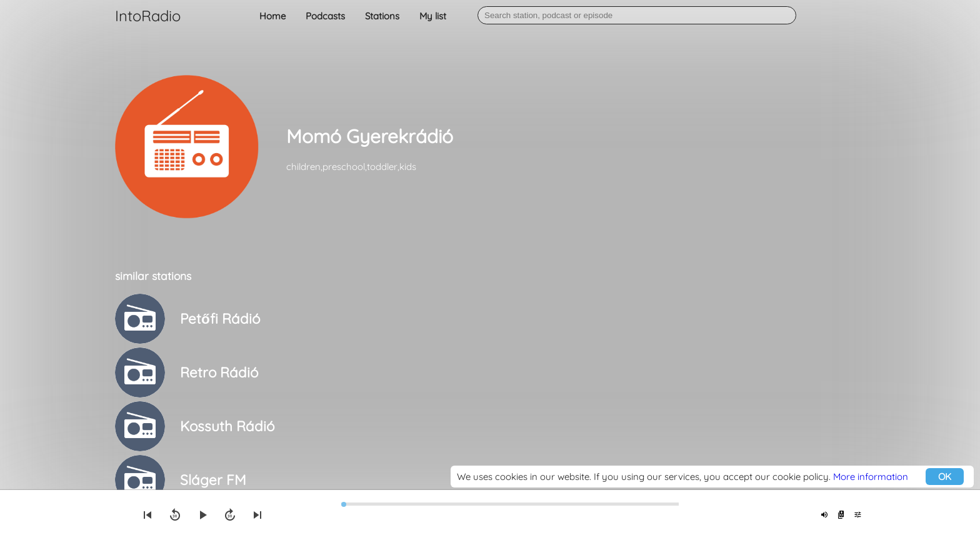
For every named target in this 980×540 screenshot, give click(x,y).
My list (433, 16)
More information (871, 477)
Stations (382, 16)
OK (945, 477)
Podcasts (325, 16)
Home (272, 16)
